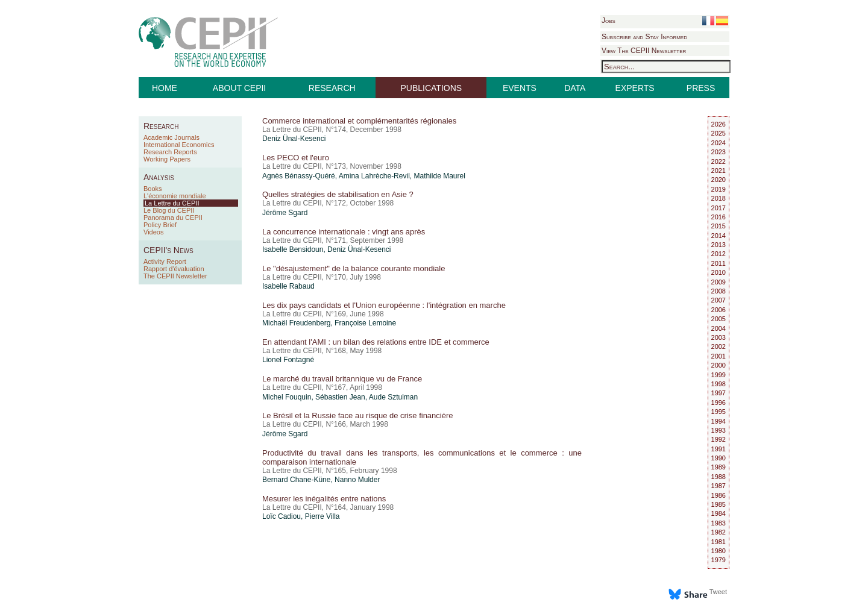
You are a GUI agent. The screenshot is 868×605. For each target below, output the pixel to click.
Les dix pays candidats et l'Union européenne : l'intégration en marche (384, 305)
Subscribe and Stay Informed (644, 37)
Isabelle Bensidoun (293, 249)
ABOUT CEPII (239, 88)
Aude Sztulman (393, 397)
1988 (719, 477)
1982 (719, 532)
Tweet (718, 592)
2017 (719, 208)
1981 (719, 542)
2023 (719, 152)
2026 (719, 124)
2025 (719, 133)
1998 (719, 384)
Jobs (609, 20)
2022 (719, 161)
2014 (719, 236)
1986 (719, 495)
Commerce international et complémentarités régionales (359, 121)
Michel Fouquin (287, 397)
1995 (719, 412)
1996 (719, 403)
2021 (719, 171)
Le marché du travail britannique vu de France (342, 379)
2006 (719, 310)
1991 (719, 449)
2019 (719, 189)
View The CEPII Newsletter (644, 51)
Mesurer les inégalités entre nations (324, 499)
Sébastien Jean (340, 397)
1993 (719, 430)
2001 (719, 356)
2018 (719, 198)
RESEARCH (332, 88)
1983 (719, 523)
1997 (719, 393)
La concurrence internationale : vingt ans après (344, 232)
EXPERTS (635, 88)
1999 (719, 375)
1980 (719, 551)
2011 (719, 263)
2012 (719, 254)
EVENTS (520, 88)
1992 (719, 439)
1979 (719, 560)
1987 (719, 486)
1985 (719, 504)
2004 (719, 328)
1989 (719, 467)
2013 (719, 245)
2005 (719, 319)
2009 (719, 282)
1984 (719, 513)
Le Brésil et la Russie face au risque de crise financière (358, 415)
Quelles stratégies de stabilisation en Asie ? (338, 194)
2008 (719, 291)
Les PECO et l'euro (296, 158)
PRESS (701, 88)
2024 (719, 143)
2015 (719, 226)
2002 (719, 346)
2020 (719, 180)
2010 (719, 272)
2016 (719, 217)
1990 (719, 458)
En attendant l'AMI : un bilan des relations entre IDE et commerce (376, 342)
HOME (165, 88)
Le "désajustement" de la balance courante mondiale (354, 268)
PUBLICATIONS (432, 88)
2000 (719, 365)
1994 (719, 421)
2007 (719, 300)
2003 (719, 337)
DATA (575, 88)
